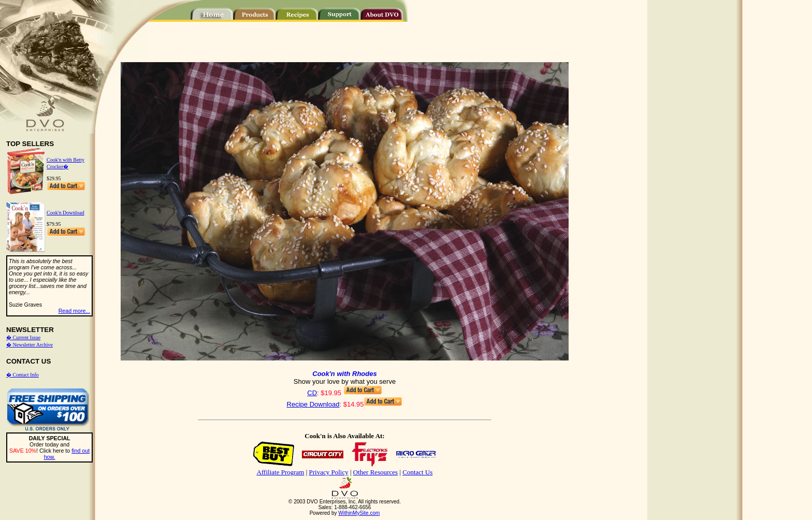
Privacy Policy (329, 472)
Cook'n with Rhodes (344, 374)
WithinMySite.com (359, 513)
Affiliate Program (281, 472)
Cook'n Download (66, 213)
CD (312, 393)
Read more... (75, 311)
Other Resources (375, 472)
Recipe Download (313, 404)
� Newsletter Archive (30, 345)
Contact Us (417, 472)
